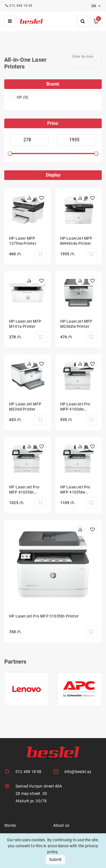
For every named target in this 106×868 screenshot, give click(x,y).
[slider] (10, 154)
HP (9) (22, 97)
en (97, 6)
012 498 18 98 (29, 772)
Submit (55, 859)
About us (61, 825)
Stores (10, 825)
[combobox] (84, 61)
